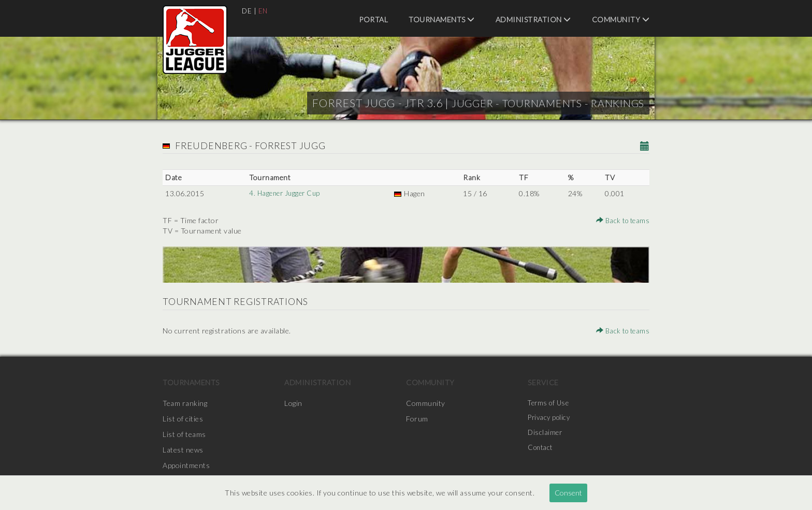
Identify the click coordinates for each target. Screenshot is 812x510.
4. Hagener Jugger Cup (285, 193)
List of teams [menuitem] (184, 434)
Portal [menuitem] (373, 19)
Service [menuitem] (543, 382)
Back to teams (621, 220)
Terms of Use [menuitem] (550, 403)
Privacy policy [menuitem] (550, 419)
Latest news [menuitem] (183, 450)
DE (247, 11)
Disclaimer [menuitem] (546, 434)
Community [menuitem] (621, 19)
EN (264, 11)
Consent (568, 493)
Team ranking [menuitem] (185, 403)
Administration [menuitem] (533, 19)
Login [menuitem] (293, 403)
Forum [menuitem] (417, 419)
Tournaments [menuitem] (442, 19)
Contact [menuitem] (541, 450)
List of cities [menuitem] (183, 419)
